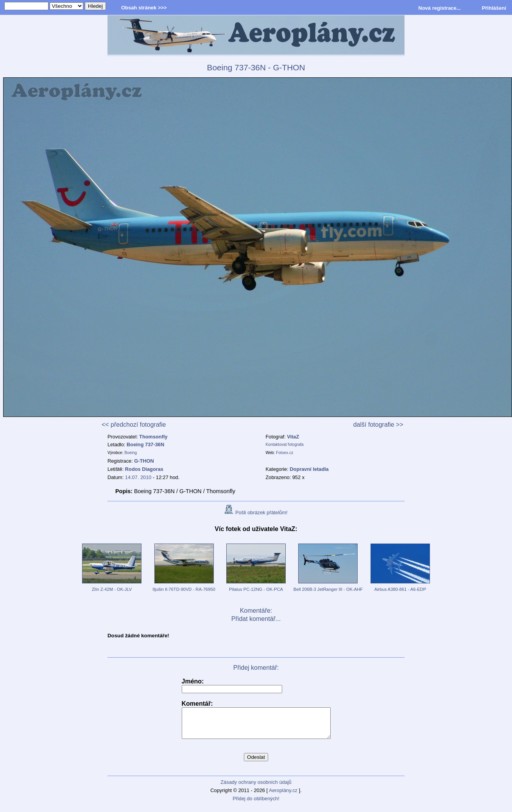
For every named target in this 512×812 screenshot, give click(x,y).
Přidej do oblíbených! (256, 804)
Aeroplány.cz (283, 796)
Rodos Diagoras (144, 469)
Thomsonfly (153, 437)
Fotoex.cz (285, 453)
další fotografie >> (378, 425)
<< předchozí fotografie (134, 425)
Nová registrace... (439, 8)
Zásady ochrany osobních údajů (256, 788)
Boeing (131, 453)
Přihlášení (494, 8)
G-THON (144, 461)
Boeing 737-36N (145, 444)
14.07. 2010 (138, 477)
